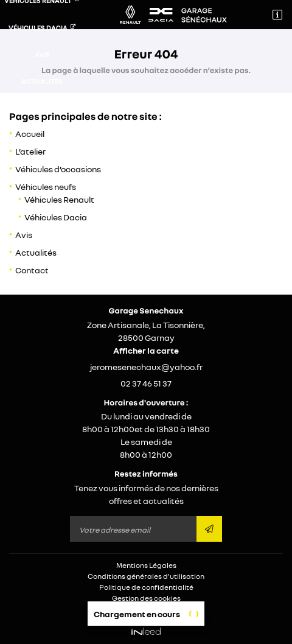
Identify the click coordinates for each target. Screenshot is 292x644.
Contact (42, 108)
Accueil (30, 134)
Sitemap (146, 609)
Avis (42, 54)
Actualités (42, 81)
